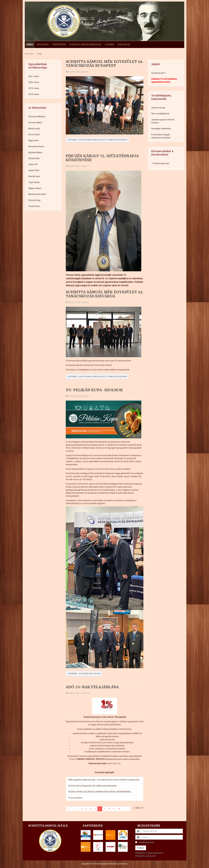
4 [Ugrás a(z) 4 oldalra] (91, 809)
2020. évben (34, 82)
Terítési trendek (158, 108)
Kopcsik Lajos (34, 176)
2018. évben (34, 94)
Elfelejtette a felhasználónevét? (149, 853)
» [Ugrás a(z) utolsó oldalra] (128, 809)
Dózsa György (34, 200)
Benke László (34, 129)
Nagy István (34, 141)
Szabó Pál (33, 165)
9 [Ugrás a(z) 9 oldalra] (114, 809)
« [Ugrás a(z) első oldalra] (68, 809)
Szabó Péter (34, 170)
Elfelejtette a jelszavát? (146, 856)
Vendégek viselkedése (161, 129)
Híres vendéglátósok (160, 114)
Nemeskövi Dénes (36, 147)
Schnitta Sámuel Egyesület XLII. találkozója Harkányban (92, 786)
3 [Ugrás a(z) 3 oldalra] (86, 809)
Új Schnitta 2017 (158, 73)
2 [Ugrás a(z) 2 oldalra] (81, 809)
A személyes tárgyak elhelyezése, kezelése (161, 136)
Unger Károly (34, 182)
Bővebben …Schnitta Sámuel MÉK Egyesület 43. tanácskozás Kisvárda (97, 377)
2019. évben (34, 88)
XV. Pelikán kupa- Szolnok (94, 390)
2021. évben (34, 76)
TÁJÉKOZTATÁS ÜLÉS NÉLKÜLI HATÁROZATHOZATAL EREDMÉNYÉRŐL (100, 792)
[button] (86, 835)
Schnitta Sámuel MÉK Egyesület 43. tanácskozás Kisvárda (105, 294)
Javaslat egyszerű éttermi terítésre (163, 121)
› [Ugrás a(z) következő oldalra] (124, 809)
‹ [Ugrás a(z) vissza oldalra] (72, 809)
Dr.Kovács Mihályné (37, 117)
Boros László (34, 135)
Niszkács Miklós (35, 153)
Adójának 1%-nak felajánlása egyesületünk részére (164, 81)
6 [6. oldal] (100, 809)
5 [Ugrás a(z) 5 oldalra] (95, 809)
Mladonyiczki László (37, 194)
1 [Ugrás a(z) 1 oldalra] (77, 809)
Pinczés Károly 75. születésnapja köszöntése (102, 158)
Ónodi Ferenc (34, 206)
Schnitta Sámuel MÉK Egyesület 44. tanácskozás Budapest (105, 64)
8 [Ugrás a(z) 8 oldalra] (109, 809)
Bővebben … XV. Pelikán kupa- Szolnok (84, 674)
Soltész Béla (34, 159)
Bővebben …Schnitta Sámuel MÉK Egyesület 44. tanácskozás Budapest (98, 140)
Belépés (141, 848)
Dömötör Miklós (35, 123)
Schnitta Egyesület (161, 163)
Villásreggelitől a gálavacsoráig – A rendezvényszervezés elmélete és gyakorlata (104, 780)
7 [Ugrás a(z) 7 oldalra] (104, 809)
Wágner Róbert (35, 188)
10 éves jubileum (75, 798)
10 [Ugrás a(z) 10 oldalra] (119, 809)
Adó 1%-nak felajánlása (92, 687)
